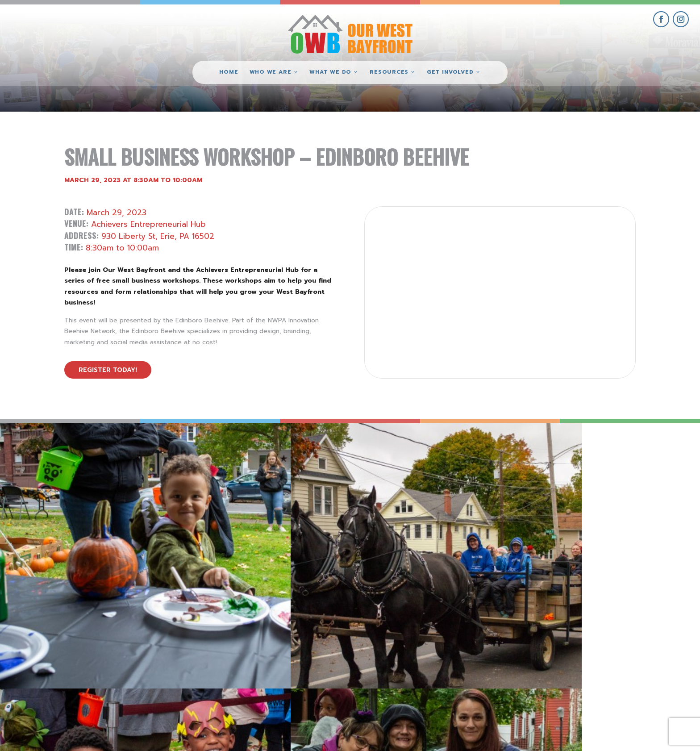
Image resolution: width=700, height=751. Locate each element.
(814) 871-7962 (350, 676)
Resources (389, 72)
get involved (600, 646)
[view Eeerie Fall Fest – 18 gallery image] (87, 511)
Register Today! (108, 370)
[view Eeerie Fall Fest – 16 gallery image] (437, 511)
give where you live (600, 666)
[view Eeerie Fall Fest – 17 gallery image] (262, 511)
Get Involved (450, 72)
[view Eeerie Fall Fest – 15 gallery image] (612, 511)
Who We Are (271, 72)
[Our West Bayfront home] (350, 34)
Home (229, 72)
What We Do (330, 72)
